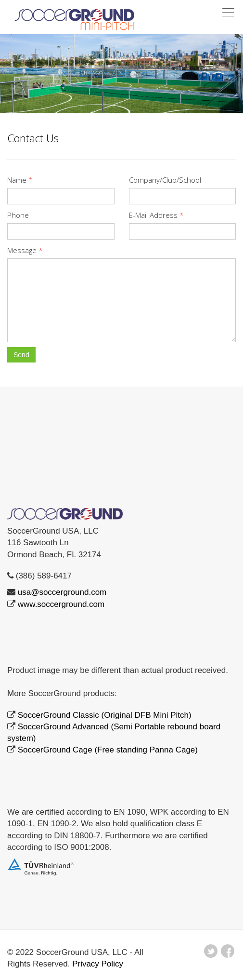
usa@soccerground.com (62, 592)
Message (25, 250)
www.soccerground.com (61, 604)
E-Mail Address (156, 215)
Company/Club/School (165, 180)
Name (20, 180)
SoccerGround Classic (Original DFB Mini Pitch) (105, 715)
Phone (18, 215)
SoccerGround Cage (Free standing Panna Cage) (108, 750)
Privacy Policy (98, 964)
